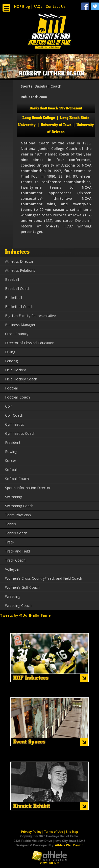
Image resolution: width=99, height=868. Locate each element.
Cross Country (17, 334)
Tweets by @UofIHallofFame (25, 615)
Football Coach (17, 397)
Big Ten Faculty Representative (30, 316)
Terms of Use (53, 832)
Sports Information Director (28, 488)
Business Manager (20, 325)
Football (12, 388)
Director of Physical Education (30, 343)
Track (10, 542)
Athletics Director (19, 261)
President (13, 442)
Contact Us (56, 6)
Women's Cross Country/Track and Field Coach (44, 578)
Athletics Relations (20, 270)
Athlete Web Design (69, 845)
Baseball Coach (18, 288)
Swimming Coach (19, 506)
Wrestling (13, 596)
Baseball (12, 279)
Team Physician (18, 515)
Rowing (11, 451)
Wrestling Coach (18, 605)
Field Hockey (15, 370)
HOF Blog (22, 6)
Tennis (10, 524)
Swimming (14, 497)
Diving (10, 352)
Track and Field (17, 551)
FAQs (38, 6)
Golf (8, 406)
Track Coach (15, 560)
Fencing (11, 361)
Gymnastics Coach (20, 433)
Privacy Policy (31, 832)
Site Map (72, 832)
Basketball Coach (19, 307)
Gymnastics (15, 424)
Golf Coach (14, 415)
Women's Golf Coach (22, 587)
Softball (11, 470)
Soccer (11, 461)
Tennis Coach (16, 533)
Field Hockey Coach (21, 379)
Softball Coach (17, 479)
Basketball (14, 298)
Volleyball (13, 569)
